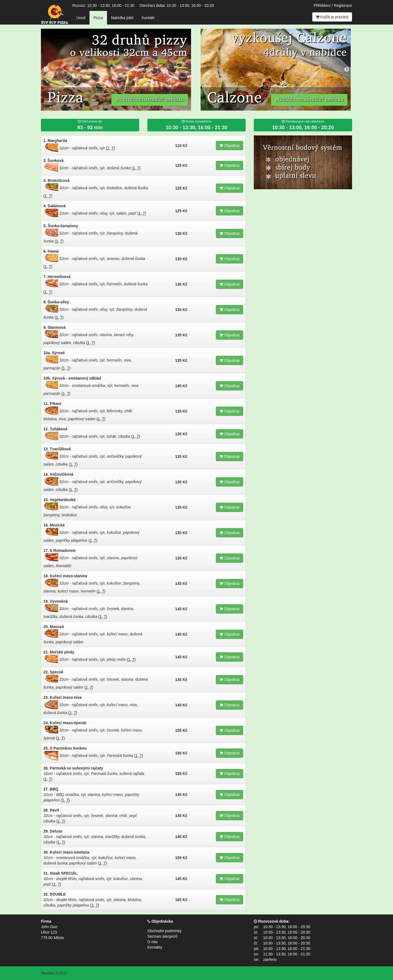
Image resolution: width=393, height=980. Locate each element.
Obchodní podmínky (164, 931)
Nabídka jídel (122, 18)
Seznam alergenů (162, 936)
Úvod (81, 18)
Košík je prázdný (332, 17)
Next (347, 70)
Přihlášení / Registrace (333, 5)
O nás (152, 942)
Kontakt (148, 18)
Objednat (230, 146)
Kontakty (155, 947)
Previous (46, 70)
